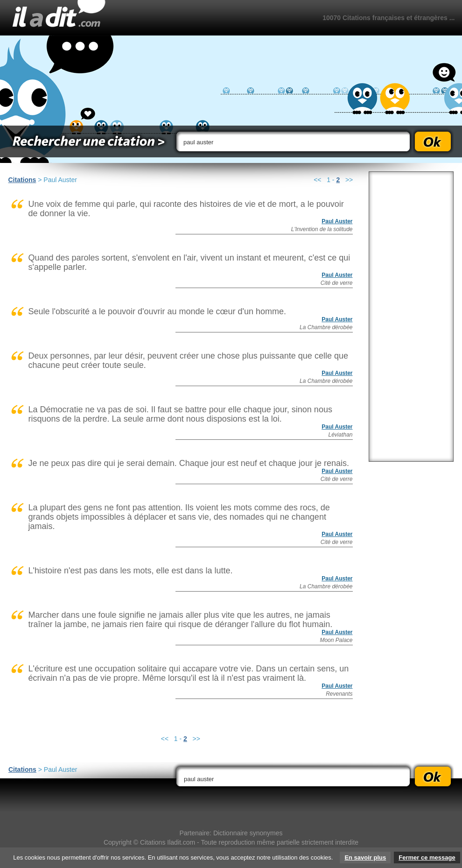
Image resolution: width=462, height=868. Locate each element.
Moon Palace (336, 640)
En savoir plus (365, 857)
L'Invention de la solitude (322, 229)
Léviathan (340, 435)
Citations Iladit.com (168, 842)
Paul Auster (337, 221)
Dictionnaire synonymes (248, 833)
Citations (22, 180)
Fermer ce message (427, 857)
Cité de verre (337, 283)
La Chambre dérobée (326, 327)
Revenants (339, 694)
